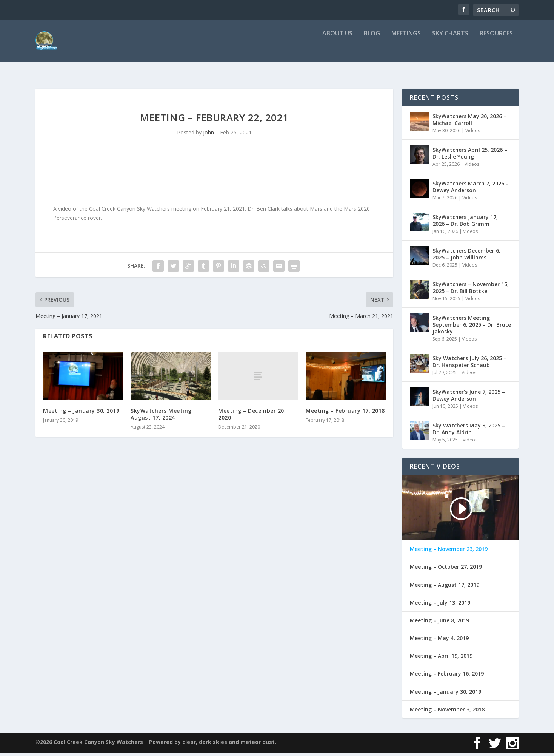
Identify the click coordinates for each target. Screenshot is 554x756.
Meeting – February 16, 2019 (447, 677)
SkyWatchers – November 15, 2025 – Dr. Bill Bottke (471, 291)
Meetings (406, 49)
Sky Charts (450, 49)
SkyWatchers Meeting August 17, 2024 (161, 417)
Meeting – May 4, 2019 (439, 641)
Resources (496, 49)
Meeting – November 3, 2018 (447, 713)
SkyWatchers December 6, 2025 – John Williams (466, 257)
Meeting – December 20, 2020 (252, 417)
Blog (372, 49)
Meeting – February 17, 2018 (345, 414)
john (209, 135)
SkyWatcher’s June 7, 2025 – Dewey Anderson (469, 398)
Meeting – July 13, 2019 (440, 606)
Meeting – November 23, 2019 (449, 552)
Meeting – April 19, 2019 (441, 659)
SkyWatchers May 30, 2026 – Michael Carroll (469, 123)
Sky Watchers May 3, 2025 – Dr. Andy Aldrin (469, 432)
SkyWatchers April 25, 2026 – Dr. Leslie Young (470, 156)
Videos (473, 133)
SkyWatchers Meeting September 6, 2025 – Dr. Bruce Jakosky (472, 328)
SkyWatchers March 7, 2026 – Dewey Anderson (471, 190)
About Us (337, 49)
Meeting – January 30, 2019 (81, 414)
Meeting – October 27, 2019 (446, 570)
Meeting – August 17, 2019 (445, 588)
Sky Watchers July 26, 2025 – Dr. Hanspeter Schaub (469, 365)
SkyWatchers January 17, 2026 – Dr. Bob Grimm (465, 223)
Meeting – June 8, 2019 (439, 623)
